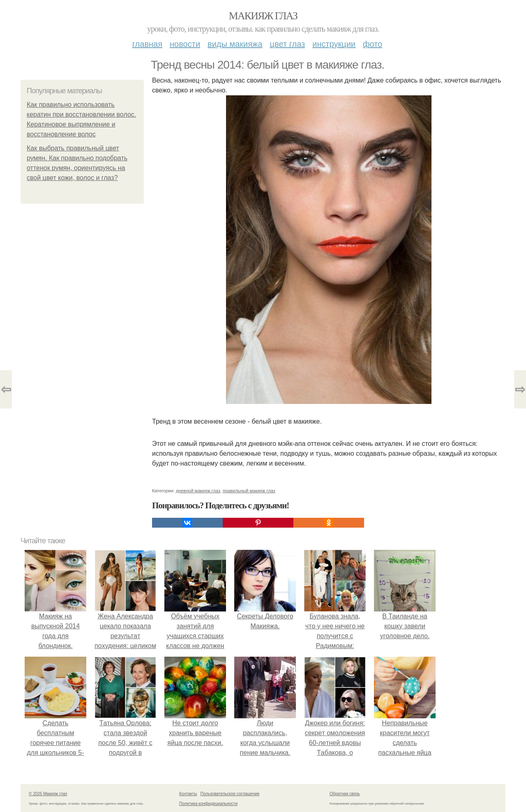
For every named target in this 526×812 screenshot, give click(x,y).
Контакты (188, 794)
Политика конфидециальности (208, 804)
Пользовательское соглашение (230, 794)
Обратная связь (345, 794)
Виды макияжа (235, 44)
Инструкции (334, 44)
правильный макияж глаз (249, 491)
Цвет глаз (288, 44)
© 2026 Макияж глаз (48, 794)
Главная (147, 44)
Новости (185, 44)
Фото (373, 44)
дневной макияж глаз (198, 491)
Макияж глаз (263, 16)
